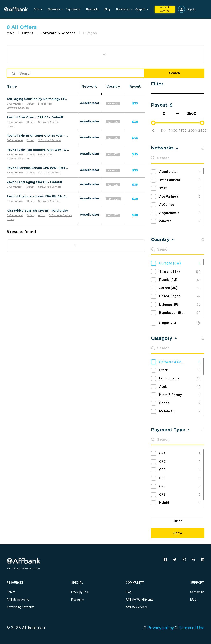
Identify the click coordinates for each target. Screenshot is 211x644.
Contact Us (197, 592)
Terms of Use (192, 628)
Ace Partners (180, 197)
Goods (10, 126)
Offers (38, 9)
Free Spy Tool (80, 592)
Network (89, 86)
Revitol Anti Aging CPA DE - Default (35, 182)
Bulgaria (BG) (180, 304)
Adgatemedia (180, 213)
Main (11, 33)
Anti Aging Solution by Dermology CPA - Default (38, 99)
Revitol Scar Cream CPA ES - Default (35, 117)
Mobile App (45, 104)
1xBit (180, 188)
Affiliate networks (18, 600)
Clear (178, 521)
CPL (180, 486)
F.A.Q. (194, 600)
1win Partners (180, 180)
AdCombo (180, 205)
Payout (135, 86)
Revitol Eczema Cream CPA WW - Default (38, 168)
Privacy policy (161, 628)
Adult (41, 215)
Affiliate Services (137, 607)
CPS (180, 495)
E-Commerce (15, 104)
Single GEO (168, 323)
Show (178, 533)
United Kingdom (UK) (180, 296)
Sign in (191, 9)
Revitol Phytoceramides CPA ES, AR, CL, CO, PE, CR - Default (38, 196)
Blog (107, 9)
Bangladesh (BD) (180, 313)
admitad (180, 221)
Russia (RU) (180, 280)
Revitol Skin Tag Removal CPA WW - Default (38, 150)
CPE (180, 470)
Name (12, 86)
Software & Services (58, 33)
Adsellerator (90, 103)
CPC (180, 462)
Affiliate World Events (139, 600)
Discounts (92, 9)
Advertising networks (20, 607)
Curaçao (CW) (180, 263)
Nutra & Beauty (180, 395)
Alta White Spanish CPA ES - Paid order (37, 211)
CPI (180, 478)
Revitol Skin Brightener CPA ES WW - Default (38, 136)
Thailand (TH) (180, 272)
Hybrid (180, 503)
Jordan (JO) (180, 288)
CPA (180, 453)
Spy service (73, 9)
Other (30, 104)
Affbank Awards (165, 9)
